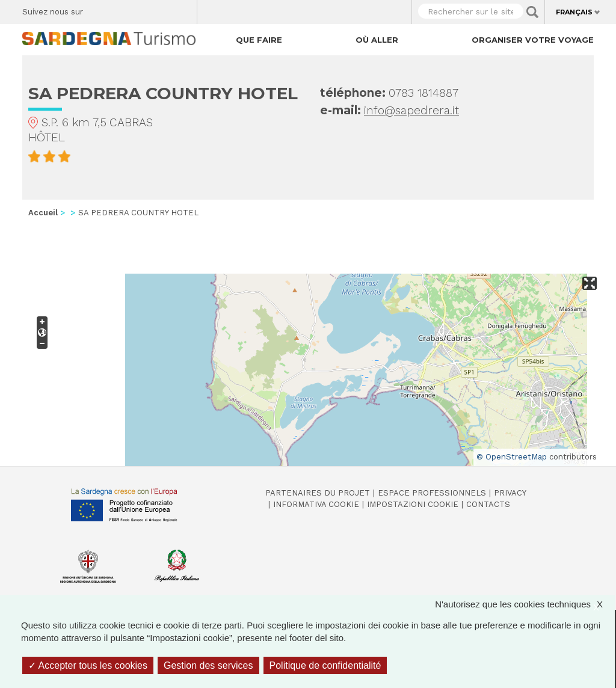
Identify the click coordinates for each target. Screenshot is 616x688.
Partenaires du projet (318, 493)
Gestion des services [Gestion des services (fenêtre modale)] (208, 665)
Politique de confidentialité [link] (325, 665)
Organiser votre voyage (533, 40)
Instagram (141, 9)
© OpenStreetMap (512, 457)
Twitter (120, 9)
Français (574, 12)
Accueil (43, 213)
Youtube (183, 9)
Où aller (377, 40)
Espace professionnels (432, 493)
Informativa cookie (316, 504)
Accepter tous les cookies (88, 665)
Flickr (162, 9)
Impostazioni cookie (413, 504)
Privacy (510, 493)
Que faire (259, 40)
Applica (532, 12)
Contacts (488, 504)
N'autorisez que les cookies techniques (525, 604)
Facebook (99, 9)
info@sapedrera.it (411, 110)
